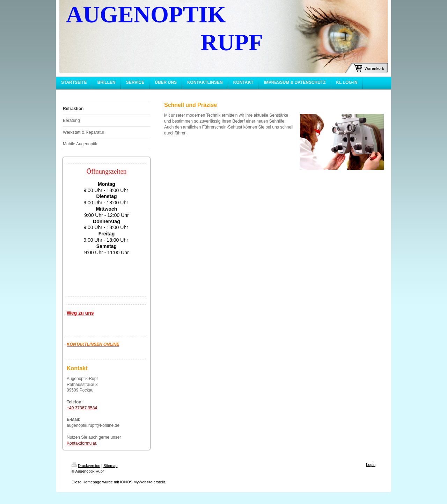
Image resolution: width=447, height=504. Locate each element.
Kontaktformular (81, 443)
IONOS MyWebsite (136, 482)
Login (371, 465)
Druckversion (86, 466)
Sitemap (110, 466)
